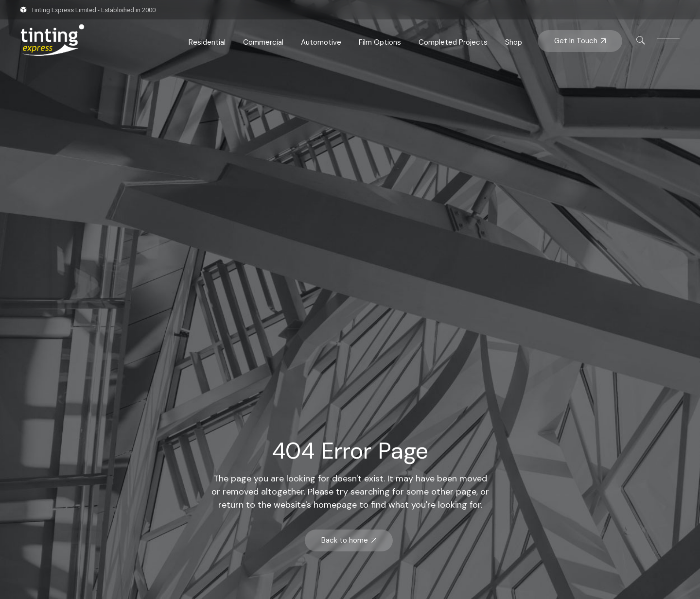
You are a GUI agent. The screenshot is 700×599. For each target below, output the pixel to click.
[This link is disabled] (641, 40)
